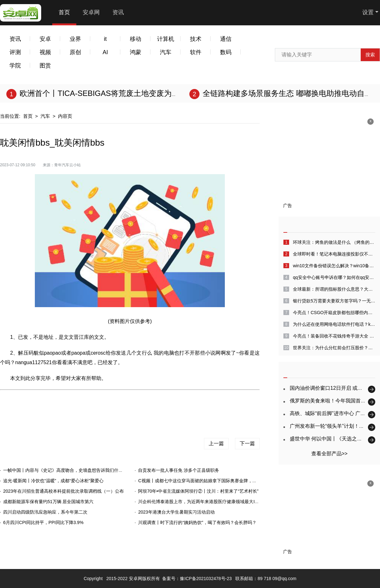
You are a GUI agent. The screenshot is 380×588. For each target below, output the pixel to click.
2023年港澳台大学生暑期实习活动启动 (176, 512)
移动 (136, 39)
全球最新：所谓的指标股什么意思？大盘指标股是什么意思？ (334, 289)
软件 (196, 52)
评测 (15, 52)
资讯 (118, 12)
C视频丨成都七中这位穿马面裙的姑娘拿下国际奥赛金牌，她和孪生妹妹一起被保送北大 (224, 481)
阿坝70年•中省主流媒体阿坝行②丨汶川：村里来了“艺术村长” (198, 491)
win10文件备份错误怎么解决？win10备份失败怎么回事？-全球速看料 (334, 266)
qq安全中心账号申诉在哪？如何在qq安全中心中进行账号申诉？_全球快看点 (334, 277)
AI (105, 52)
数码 (226, 52)
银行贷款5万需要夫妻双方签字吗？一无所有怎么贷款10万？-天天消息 (334, 301)
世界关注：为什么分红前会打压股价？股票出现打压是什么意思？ (334, 348)
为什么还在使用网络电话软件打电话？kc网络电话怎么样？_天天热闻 (334, 324)
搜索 (370, 55)
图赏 (45, 66)
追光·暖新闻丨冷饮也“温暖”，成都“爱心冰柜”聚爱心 (53, 481)
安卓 (45, 39)
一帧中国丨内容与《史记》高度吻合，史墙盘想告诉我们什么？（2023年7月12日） (85, 470)
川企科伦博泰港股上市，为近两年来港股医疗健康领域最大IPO (199, 502)
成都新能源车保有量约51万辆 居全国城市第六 (48, 502)
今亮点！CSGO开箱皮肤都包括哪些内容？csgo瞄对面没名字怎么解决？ (334, 313)
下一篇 (247, 443)
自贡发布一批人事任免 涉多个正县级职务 (179, 470)
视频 (45, 52)
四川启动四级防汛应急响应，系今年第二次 (45, 512)
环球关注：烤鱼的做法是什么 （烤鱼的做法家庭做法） (334, 242)
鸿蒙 (136, 52)
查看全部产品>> (329, 454)
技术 (196, 39)
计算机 (166, 39)
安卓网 (91, 12)
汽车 (166, 52)
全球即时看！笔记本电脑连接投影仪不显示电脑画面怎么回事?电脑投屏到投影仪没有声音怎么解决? (334, 254)
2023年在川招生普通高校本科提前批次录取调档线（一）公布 (63, 491)
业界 (75, 39)
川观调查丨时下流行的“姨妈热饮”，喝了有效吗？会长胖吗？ (197, 522)
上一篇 (216, 443)
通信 (226, 39)
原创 (75, 52)
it (105, 39)
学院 (15, 66)
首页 (64, 12)
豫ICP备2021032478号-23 (206, 579)
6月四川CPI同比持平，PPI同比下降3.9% (43, 522)
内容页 (65, 116)
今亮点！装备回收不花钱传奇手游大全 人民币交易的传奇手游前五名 (334, 336)
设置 (368, 12)
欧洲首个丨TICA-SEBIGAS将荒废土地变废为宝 (99, 93)
